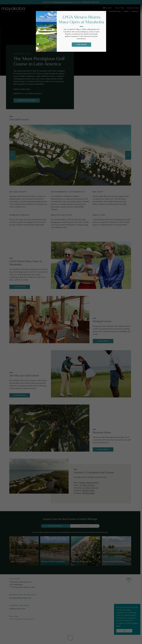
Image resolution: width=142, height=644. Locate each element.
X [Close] (105, 12)
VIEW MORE (81, 45)
